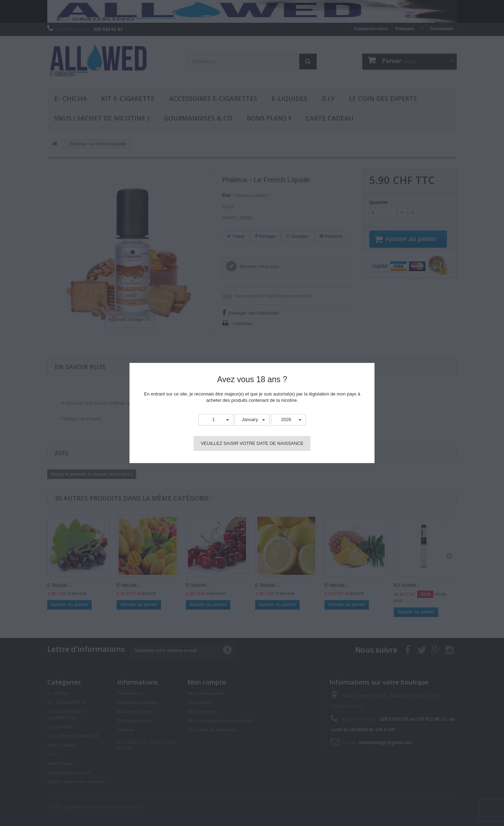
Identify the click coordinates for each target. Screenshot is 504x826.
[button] (216, 420)
